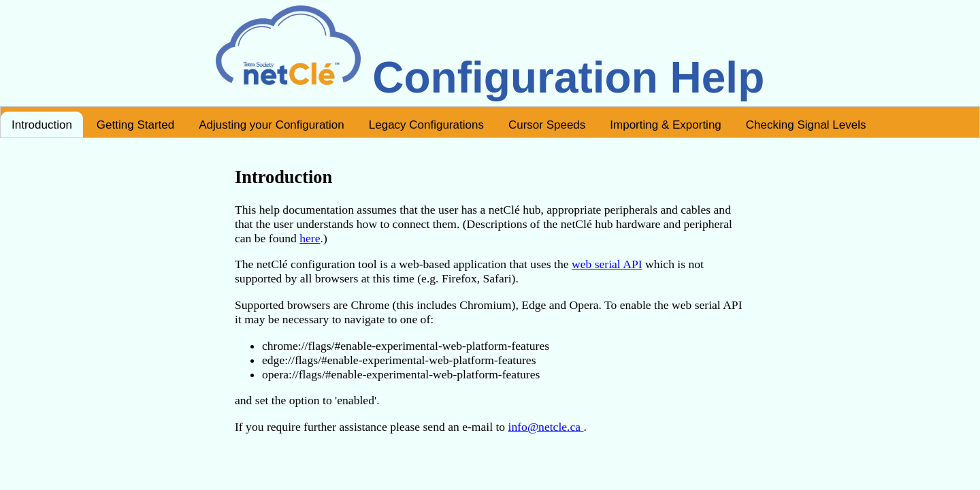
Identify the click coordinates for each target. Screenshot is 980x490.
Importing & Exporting (665, 125)
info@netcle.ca (546, 427)
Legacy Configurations (426, 125)
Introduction (42, 125)
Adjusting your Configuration (272, 125)
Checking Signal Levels (806, 125)
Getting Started (135, 125)
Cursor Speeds (547, 125)
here (310, 238)
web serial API (607, 264)
